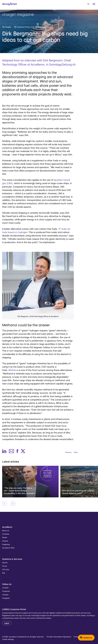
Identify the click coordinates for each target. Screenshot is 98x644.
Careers (5, 541)
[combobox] (88, 4)
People (8, 27)
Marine (5, 563)
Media (5, 537)
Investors (6, 534)
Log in (7, 623)
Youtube (5, 595)
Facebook (6, 591)
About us (6, 530)
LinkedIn (5, 588)
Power (5, 566)
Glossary (68, 452)
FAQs (76, 452)
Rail (4, 573)
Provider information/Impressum (59, 637)
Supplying (6, 544)
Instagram (6, 598)
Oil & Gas (6, 569)
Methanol (13, 370)
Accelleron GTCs (8, 548)
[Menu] (94, 4)
